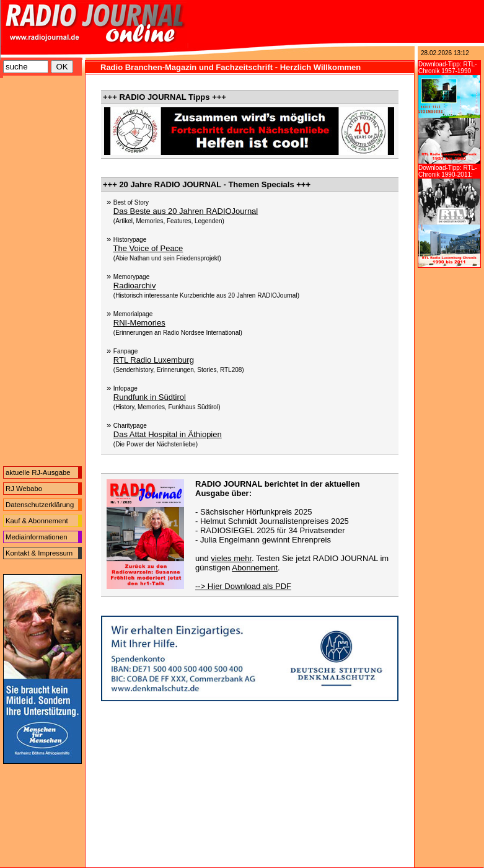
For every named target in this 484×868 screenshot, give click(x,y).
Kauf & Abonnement (37, 521)
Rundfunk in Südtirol (150, 397)
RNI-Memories (139, 323)
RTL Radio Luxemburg (154, 360)
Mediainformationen (37, 537)
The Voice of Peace (148, 248)
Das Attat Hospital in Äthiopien (168, 434)
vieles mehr (231, 558)
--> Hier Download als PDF (243, 586)
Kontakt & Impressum (39, 553)
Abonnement (255, 568)
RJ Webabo (24, 489)
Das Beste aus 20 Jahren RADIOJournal (186, 211)
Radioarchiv (135, 286)
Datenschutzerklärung (40, 505)
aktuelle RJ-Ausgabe (38, 472)
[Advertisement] (42, 274)
